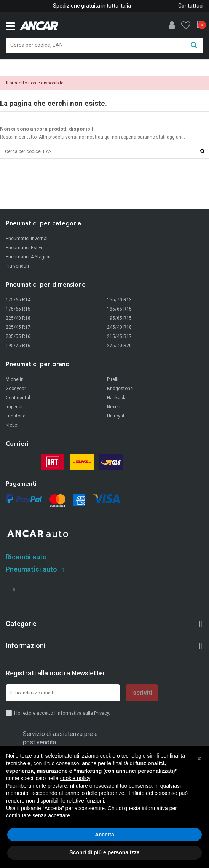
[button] (199, 758)
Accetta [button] (104, 835)
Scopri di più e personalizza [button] (104, 852)
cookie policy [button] (75, 778)
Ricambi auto (26, 557)
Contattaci (191, 6)
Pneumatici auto (31, 569)
